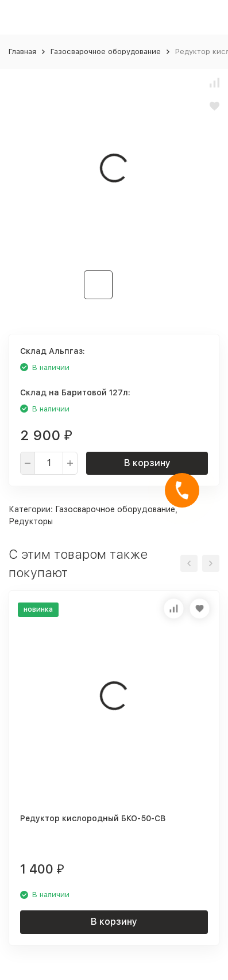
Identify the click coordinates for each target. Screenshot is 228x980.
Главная (22, 52)
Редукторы (31, 521)
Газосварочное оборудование (106, 52)
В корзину (147, 463)
